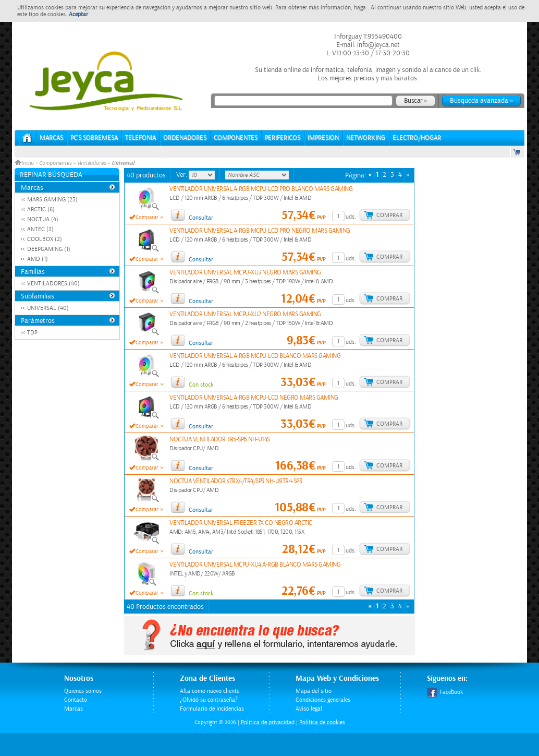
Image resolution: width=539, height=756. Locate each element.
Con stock (201, 385)
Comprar (389, 215)
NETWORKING (366, 138)
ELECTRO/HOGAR (417, 138)
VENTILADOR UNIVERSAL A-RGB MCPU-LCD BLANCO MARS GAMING (255, 356)
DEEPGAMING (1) (49, 249)
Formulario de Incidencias (212, 709)
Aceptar (78, 14)
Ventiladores (91, 163)
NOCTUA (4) (43, 219)
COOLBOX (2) (45, 239)
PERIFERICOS (283, 138)
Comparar (147, 218)
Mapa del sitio (314, 691)
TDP (32, 333)
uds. (351, 217)
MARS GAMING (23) (52, 200)
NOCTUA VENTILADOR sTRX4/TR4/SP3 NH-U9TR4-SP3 (236, 481)
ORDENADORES (185, 138)
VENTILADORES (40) (53, 284)
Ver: (182, 175)
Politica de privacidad (268, 722)
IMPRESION (323, 138)
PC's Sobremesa (94, 138)
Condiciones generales (323, 700)
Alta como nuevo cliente (210, 691)
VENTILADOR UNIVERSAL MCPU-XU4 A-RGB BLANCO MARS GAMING (255, 565)
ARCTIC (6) (41, 209)
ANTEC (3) (40, 229)
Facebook (445, 692)
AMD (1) (38, 259)
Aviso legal (309, 709)
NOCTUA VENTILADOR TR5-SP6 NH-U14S (220, 440)
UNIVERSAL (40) (48, 308)
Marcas (51, 138)
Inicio (25, 163)
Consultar (201, 218)
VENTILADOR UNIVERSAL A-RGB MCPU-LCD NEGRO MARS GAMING (254, 398)
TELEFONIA (140, 138)
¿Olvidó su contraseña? (209, 700)
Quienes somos (83, 691)
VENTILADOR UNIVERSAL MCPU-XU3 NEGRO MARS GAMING (245, 273)
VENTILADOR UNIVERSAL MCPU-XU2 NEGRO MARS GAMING (245, 314)
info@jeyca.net (378, 45)
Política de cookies (322, 722)
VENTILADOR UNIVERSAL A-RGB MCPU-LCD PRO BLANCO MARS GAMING (261, 189)
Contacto (76, 700)
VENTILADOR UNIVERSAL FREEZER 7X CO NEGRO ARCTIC (241, 523)
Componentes (55, 163)
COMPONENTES (236, 138)
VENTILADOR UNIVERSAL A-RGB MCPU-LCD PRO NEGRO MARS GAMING (260, 231)
